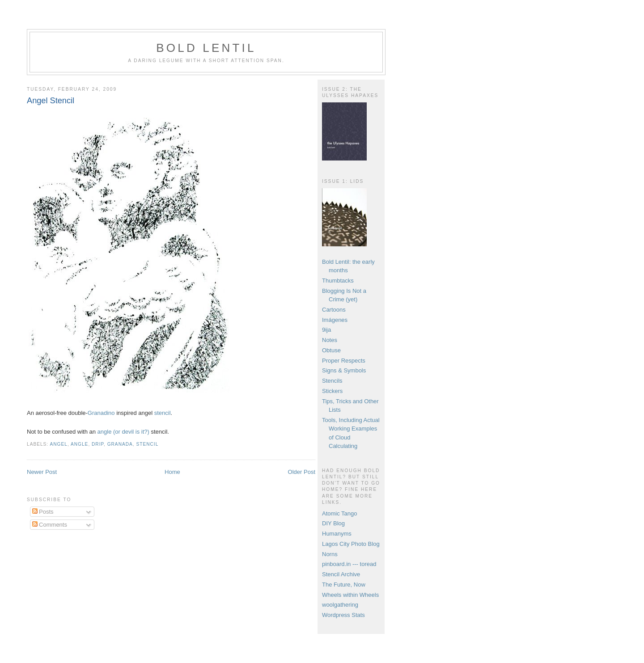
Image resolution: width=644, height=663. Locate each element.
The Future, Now (344, 585)
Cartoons (334, 310)
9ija (326, 330)
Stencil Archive (341, 574)
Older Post (302, 472)
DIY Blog (333, 523)
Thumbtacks (338, 281)
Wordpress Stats (343, 615)
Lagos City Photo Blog (351, 544)
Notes (330, 340)
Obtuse (331, 350)
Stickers (332, 391)
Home (172, 472)
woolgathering (340, 605)
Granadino (101, 413)
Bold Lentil (206, 48)
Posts (43, 512)
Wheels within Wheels (350, 595)
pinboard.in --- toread (349, 564)
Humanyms (337, 534)
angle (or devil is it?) (123, 432)
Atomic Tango (340, 513)
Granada (120, 444)
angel (58, 444)
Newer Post (42, 472)
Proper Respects (344, 361)
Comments (50, 525)
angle (79, 444)
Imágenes (335, 320)
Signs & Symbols (344, 370)
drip (98, 444)
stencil (163, 413)
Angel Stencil (51, 101)
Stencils (332, 381)
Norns (330, 554)
